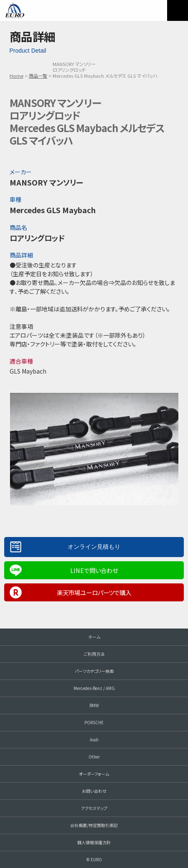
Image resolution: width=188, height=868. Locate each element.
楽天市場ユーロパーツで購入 (94, 592)
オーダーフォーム (94, 774)
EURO (15, 10)
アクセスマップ (94, 808)
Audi (94, 739)
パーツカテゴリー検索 (94, 671)
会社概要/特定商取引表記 (94, 825)
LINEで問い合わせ (94, 570)
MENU (178, 10)
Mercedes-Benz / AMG (94, 688)
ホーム (94, 637)
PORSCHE (94, 722)
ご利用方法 (94, 654)
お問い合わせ (94, 791)
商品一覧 (38, 76)
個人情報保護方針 (94, 842)
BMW (94, 705)
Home (17, 76)
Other (94, 757)
